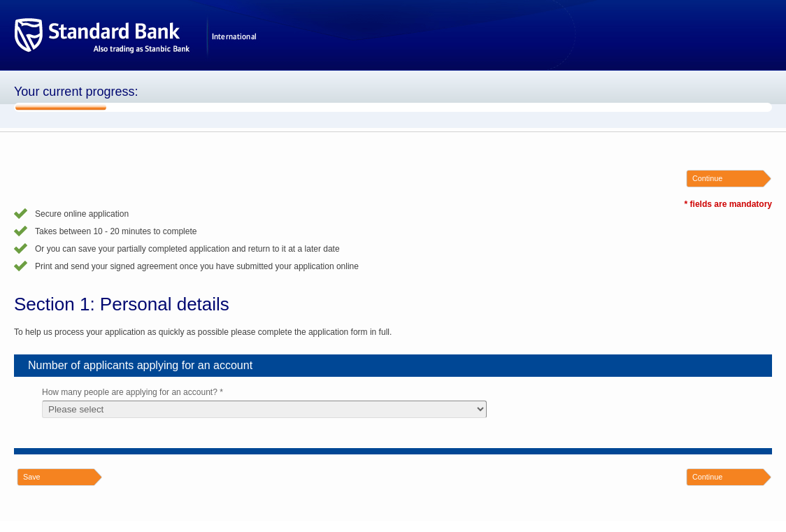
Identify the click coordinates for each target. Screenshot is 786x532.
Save (32, 477)
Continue (707, 178)
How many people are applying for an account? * (133, 392)
